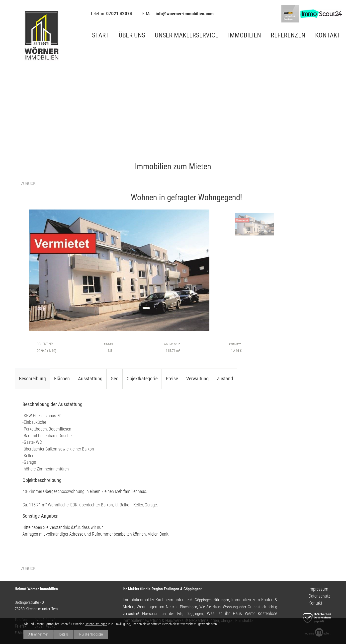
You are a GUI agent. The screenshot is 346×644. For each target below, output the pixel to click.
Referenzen (288, 35)
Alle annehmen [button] (39, 634)
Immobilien (245, 35)
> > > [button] (211, 271)
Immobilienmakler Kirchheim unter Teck (158, 600)
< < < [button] (27, 271)
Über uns (132, 35)
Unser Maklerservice (187, 35)
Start (100, 35)
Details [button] (64, 634)
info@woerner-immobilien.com (185, 14)
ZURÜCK (28, 184)
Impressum (318, 589)
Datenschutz (319, 596)
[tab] (32, 379)
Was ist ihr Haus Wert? (231, 613)
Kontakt (328, 35)
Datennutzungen (96, 624)
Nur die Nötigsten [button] (91, 634)
